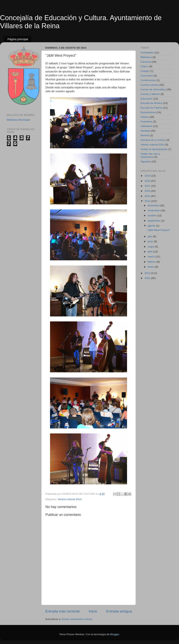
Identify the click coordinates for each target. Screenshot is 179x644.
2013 (148, 273)
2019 (148, 176)
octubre (152, 215)
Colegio (145, 71)
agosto (152, 226)
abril (150, 252)
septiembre (154, 221)
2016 (148, 191)
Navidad (145, 131)
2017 (148, 186)
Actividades (147, 53)
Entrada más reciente (63, 611)
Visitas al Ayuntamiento (154, 149)
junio (151, 241)
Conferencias (148, 80)
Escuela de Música (151, 103)
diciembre (154, 205)
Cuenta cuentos (150, 85)
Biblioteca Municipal (18, 120)
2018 (148, 181)
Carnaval (146, 62)
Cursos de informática (153, 89)
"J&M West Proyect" (159, 230)
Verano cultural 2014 (70, 499)
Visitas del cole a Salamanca (150, 155)
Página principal (18, 39)
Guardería (146, 122)
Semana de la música (153, 140)
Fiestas (145, 117)
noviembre (154, 210)
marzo (152, 257)
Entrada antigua (119, 611)
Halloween (147, 126)
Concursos (147, 76)
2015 (148, 196)
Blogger (115, 634)
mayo (151, 247)
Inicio (93, 611)
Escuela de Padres (151, 108)
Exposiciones (148, 112)
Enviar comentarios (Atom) (77, 619)
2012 (148, 278)
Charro (144, 66)
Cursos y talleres (150, 94)
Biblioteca (146, 57)
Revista (145, 135)
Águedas (146, 161)
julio (150, 236)
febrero (152, 262)
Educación (147, 99)
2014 (148, 201)
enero (151, 267)
